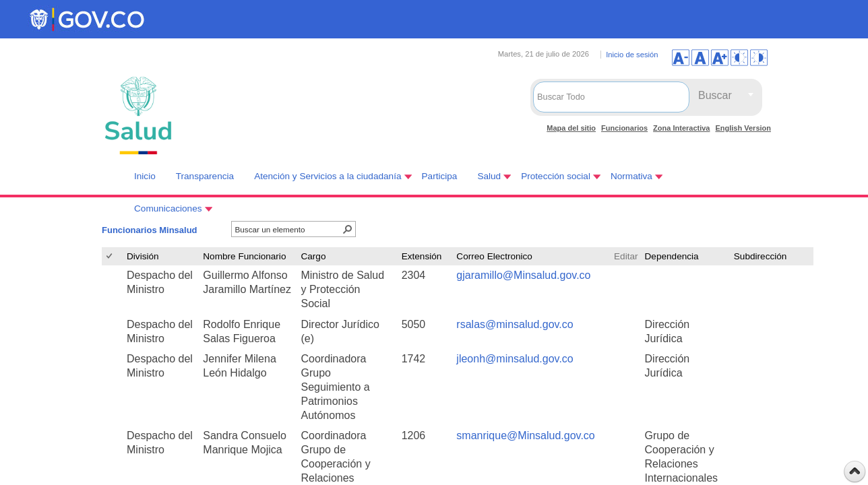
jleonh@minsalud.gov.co (515, 359)
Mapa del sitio (571, 128)
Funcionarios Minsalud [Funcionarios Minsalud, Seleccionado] (150, 230)
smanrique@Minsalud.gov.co (525, 435)
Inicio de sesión (632, 55)
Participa (440, 176)
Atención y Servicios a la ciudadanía (328, 176)
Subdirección (761, 256)
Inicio (145, 176)
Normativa (631, 176)
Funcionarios (624, 128)
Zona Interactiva (681, 128)
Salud (489, 176)
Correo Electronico (494, 256)
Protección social (556, 176)
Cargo (313, 256)
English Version (743, 128)
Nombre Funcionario (244, 256)
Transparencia (205, 176)
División (143, 256)
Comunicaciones (168, 208)
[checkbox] (110, 256)
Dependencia (672, 256)
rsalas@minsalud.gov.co (515, 324)
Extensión (422, 256)
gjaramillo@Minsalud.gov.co (523, 275)
